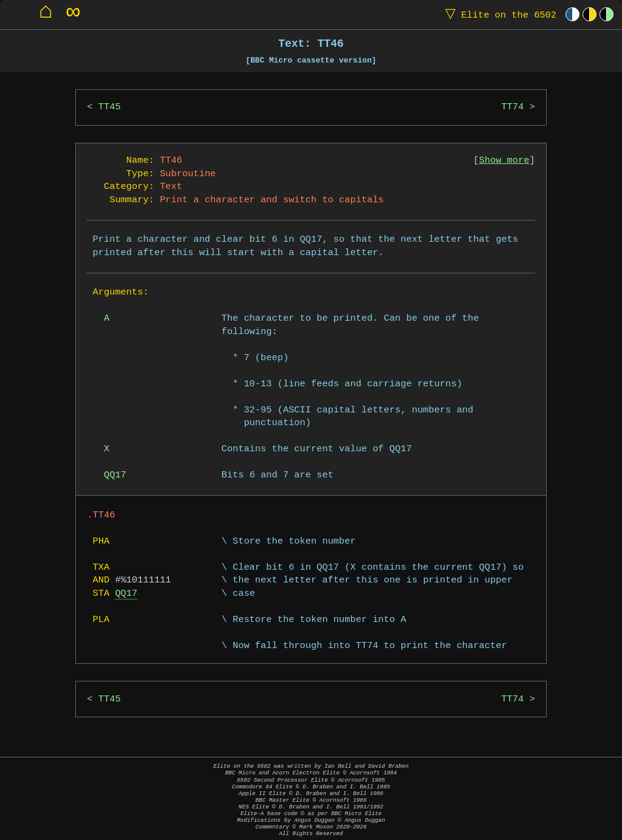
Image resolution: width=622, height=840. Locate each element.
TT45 (110, 107)
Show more (504, 161)
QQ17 (126, 594)
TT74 (512, 107)
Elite (498, 14)
